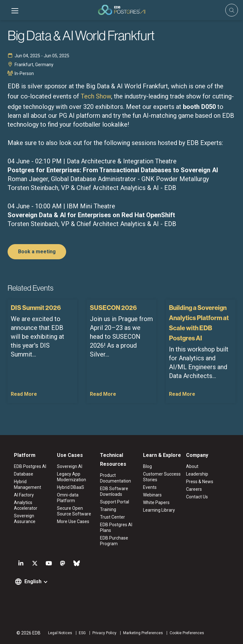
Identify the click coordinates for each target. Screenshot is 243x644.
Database (24, 474)
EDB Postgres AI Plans (116, 527)
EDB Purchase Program (114, 541)
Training (108, 509)
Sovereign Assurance (25, 519)
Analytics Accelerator (26, 505)
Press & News (200, 482)
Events (150, 487)
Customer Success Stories (162, 477)
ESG (82, 633)
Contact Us (197, 497)
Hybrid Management (28, 484)
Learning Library (159, 510)
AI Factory (24, 495)
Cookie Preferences (187, 633)
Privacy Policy (104, 633)
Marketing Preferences (143, 633)
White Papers (156, 502)
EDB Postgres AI (30, 466)
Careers (194, 489)
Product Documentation (115, 478)
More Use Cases (73, 521)
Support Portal (115, 502)
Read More (24, 394)
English (33, 581)
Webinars (152, 495)
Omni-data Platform (68, 498)
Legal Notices (60, 633)
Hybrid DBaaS (71, 487)
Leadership (197, 474)
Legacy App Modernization (72, 477)
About (192, 466)
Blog (147, 466)
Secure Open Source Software (74, 511)
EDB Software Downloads (114, 491)
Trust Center (112, 517)
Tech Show (96, 96)
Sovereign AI (70, 466)
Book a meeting (37, 252)
